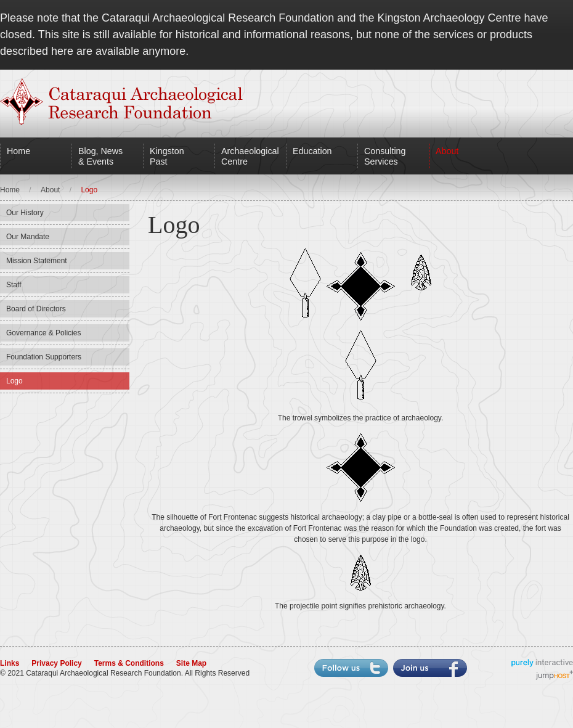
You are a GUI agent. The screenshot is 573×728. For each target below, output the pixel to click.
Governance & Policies (43, 333)
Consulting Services (385, 156)
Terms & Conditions (129, 663)
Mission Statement (37, 261)
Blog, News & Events (100, 156)
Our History (25, 213)
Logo (14, 381)
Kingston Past (167, 156)
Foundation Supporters (44, 357)
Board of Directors (36, 309)
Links (10, 663)
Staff (14, 285)
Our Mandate (28, 237)
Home (18, 151)
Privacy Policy (56, 663)
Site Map (191, 663)
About (447, 151)
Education (312, 151)
